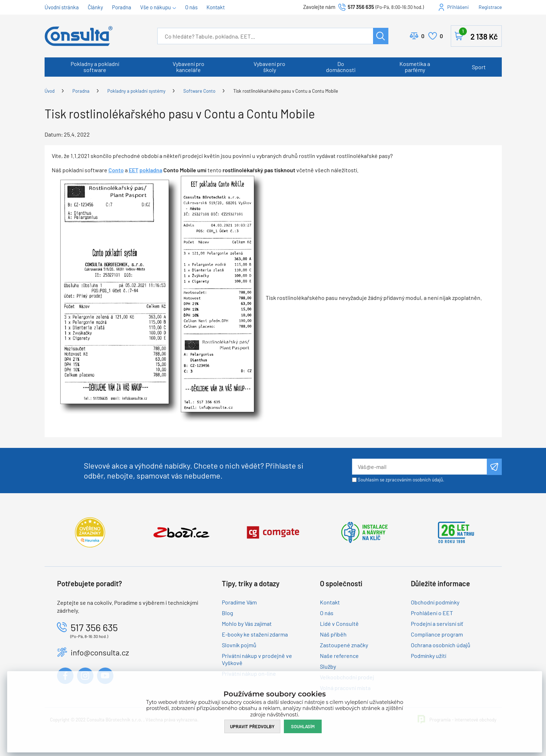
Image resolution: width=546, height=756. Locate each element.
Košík (478, 35)
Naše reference (339, 656)
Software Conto (199, 91)
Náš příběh (333, 634)
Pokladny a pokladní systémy (136, 91)
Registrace (490, 7)
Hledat (381, 36)
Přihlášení (458, 7)
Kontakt (216, 7)
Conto (116, 170)
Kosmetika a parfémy (415, 67)
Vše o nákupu (155, 7)
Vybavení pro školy (269, 67)
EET (134, 170)
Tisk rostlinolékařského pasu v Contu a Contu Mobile (286, 91)
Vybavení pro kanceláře (188, 67)
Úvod (50, 91)
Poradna (122, 7)
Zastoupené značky (344, 645)
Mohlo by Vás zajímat (247, 624)
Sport (479, 67)
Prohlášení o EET (432, 613)
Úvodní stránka (62, 7)
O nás (191, 7)
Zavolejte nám (320, 7)
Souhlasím (303, 726)
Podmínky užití (428, 656)
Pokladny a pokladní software (95, 67)
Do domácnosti (341, 67)
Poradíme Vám (239, 602)
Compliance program (437, 634)
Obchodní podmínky (435, 602)
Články (95, 7)
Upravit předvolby (252, 726)
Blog (228, 613)
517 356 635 (361, 7)
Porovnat (423, 36)
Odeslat (494, 467)
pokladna (151, 170)
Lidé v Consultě (339, 624)
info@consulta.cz (100, 652)
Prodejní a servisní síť (437, 624)
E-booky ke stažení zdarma (255, 634)
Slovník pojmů (239, 645)
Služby (328, 666)
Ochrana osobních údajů (441, 645)
